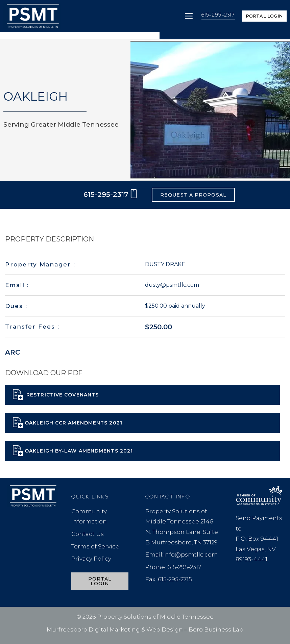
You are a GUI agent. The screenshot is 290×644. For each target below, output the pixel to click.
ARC (13, 352)
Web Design (165, 629)
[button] (189, 16)
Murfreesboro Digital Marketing (93, 629)
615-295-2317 (218, 15)
